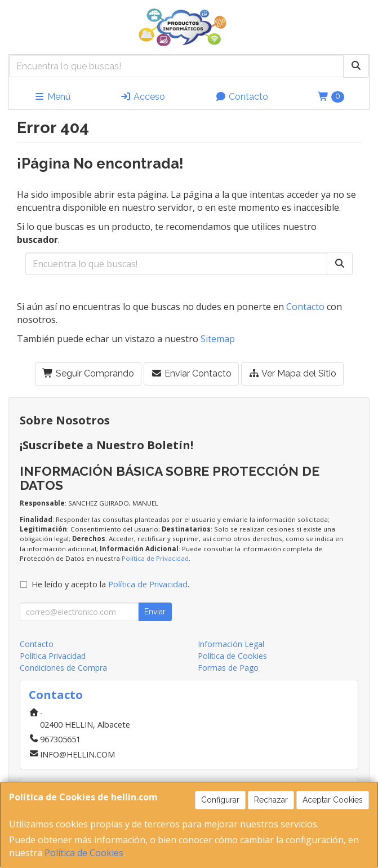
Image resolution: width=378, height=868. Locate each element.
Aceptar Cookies (333, 800)
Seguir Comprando (88, 373)
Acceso (143, 97)
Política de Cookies (84, 853)
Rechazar (271, 800)
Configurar (220, 800)
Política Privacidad (53, 656)
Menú (52, 97)
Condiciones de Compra (63, 668)
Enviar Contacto (191, 373)
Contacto (242, 97)
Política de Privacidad (155, 558)
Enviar (155, 612)
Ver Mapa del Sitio (292, 373)
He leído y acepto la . (110, 584)
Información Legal (231, 644)
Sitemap (218, 339)
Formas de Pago (228, 668)
